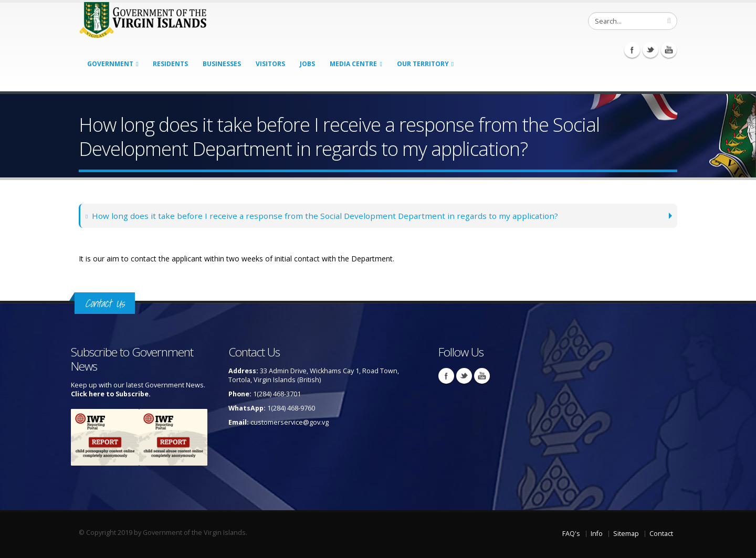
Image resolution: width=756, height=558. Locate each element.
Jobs (307, 64)
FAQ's (571, 534)
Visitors (270, 64)
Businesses (222, 64)
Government (110, 64)
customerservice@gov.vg (290, 422)
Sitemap (626, 534)
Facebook (632, 50)
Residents (170, 64)
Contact (661, 534)
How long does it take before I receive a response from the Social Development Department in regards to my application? (322, 215)
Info (597, 534)
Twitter (650, 50)
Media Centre (353, 64)
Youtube (669, 50)
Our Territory (423, 64)
